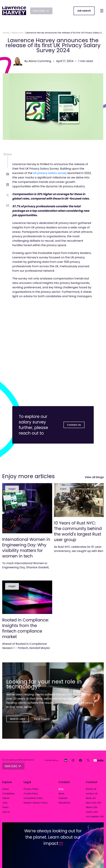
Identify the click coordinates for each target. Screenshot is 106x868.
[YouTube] (97, 761)
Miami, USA (92, 808)
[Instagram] (72, 761)
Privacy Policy (31, 789)
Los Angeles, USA (95, 817)
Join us (6, 812)
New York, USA (94, 803)
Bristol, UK (91, 789)
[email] (8, 205)
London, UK (92, 794)
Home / (7, 33)
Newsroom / (18, 33)
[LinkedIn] (64, 761)
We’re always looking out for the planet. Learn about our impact (53, 837)
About (6, 789)
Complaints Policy (33, 798)
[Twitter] (87, 761)
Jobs (5, 803)
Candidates (8, 794)
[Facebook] (79, 761)
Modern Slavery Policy (36, 803)
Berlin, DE (91, 798)
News (61, 794)
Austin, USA (92, 812)
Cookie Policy (31, 794)
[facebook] (8, 174)
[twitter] (8, 195)
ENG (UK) (42, 11)
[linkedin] (8, 185)
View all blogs (94, 477)
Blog (61, 789)
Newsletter (65, 803)
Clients (6, 798)
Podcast (63, 798)
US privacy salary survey (50, 173)
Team (5, 808)
